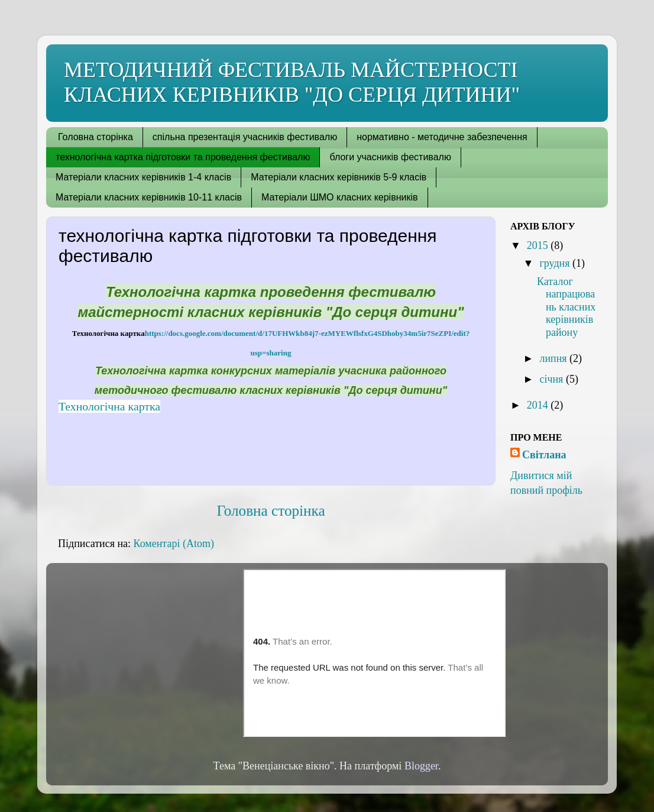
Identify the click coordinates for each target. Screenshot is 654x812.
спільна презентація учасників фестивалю (245, 137)
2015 (539, 245)
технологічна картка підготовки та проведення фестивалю (183, 157)
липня (554, 358)
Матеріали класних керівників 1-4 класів (143, 177)
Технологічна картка (109, 406)
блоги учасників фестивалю (390, 157)
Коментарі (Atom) (174, 544)
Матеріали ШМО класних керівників (340, 197)
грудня (556, 263)
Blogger (421, 766)
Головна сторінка (95, 137)
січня (552, 379)
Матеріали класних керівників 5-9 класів (339, 177)
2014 (539, 405)
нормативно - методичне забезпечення (442, 137)
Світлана (544, 455)
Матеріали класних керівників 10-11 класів (149, 197)
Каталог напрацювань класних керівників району (566, 307)
